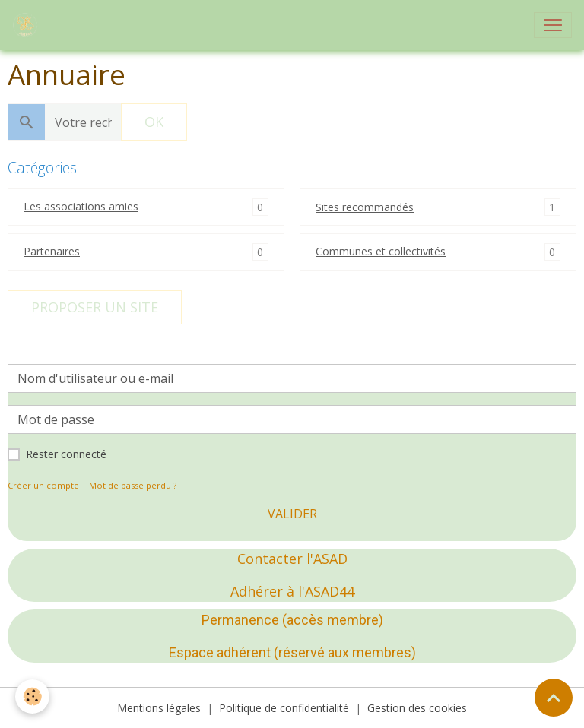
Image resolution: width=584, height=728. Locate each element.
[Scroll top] (554, 698)
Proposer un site (95, 307)
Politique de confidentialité (284, 708)
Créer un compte (43, 485)
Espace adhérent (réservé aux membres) (292, 652)
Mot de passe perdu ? (133, 485)
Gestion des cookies (417, 708)
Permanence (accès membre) (292, 620)
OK (154, 122)
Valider (292, 514)
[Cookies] (32, 696)
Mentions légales (159, 708)
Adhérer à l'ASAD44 (292, 591)
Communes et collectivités (381, 251)
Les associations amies (81, 206)
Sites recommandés (365, 207)
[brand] (28, 25)
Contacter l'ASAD (292, 559)
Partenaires (52, 251)
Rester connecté (66, 454)
